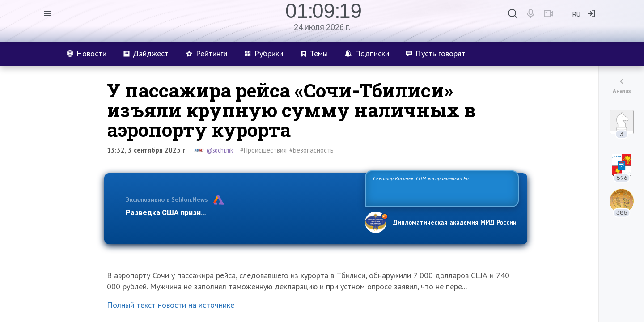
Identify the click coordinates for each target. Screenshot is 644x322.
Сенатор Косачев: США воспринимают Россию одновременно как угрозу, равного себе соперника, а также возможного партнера (441, 188)
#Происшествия (263, 150)
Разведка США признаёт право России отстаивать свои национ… (241, 213)
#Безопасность (311, 150)
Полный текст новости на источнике (171, 305)
